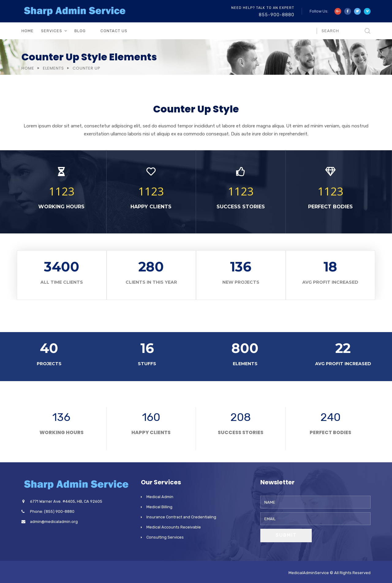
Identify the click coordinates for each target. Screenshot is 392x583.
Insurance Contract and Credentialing (181, 517)
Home (28, 31)
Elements (53, 68)
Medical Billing (159, 507)
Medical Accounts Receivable (174, 527)
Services (52, 31)
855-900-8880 (277, 15)
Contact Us (114, 31)
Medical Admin (160, 497)
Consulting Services (165, 537)
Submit (286, 535)
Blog (80, 31)
